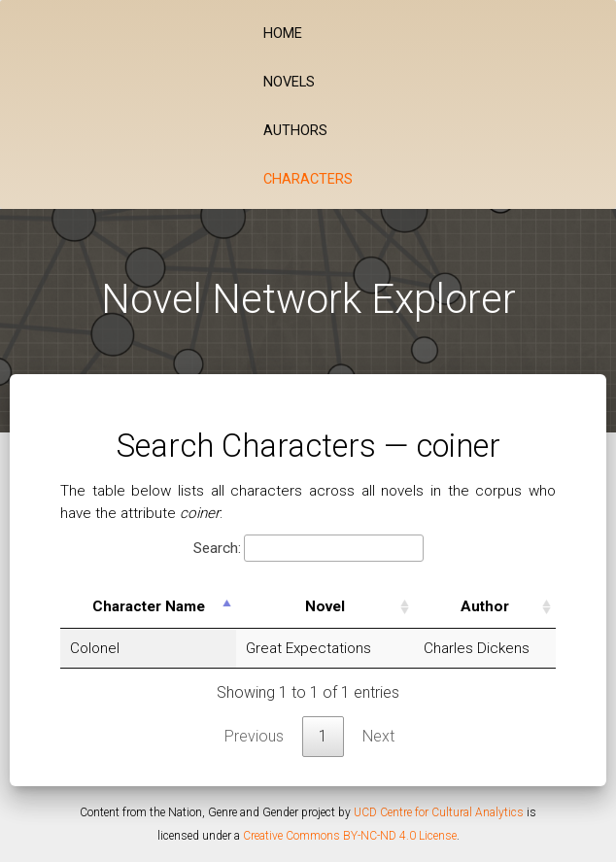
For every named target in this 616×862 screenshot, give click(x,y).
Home (283, 34)
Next (378, 736)
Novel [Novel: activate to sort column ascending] (321, 606)
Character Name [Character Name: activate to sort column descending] (148, 606)
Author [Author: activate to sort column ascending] (481, 606)
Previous (254, 736)
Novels (289, 82)
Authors (295, 131)
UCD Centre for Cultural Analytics (439, 812)
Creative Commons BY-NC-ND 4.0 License (350, 836)
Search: (308, 549)
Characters (308, 179)
